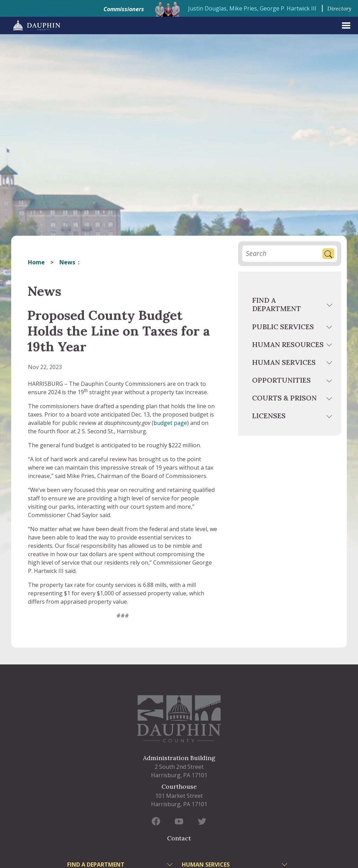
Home (36, 262)
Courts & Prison (284, 398)
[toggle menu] (330, 306)
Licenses (269, 416)
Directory (339, 8)
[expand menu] (346, 25)
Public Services (283, 327)
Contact (179, 838)
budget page (170, 423)
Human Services (284, 362)
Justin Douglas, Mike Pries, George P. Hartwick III (252, 8)
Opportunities (281, 380)
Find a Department (277, 304)
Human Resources (288, 344)
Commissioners (124, 9)
